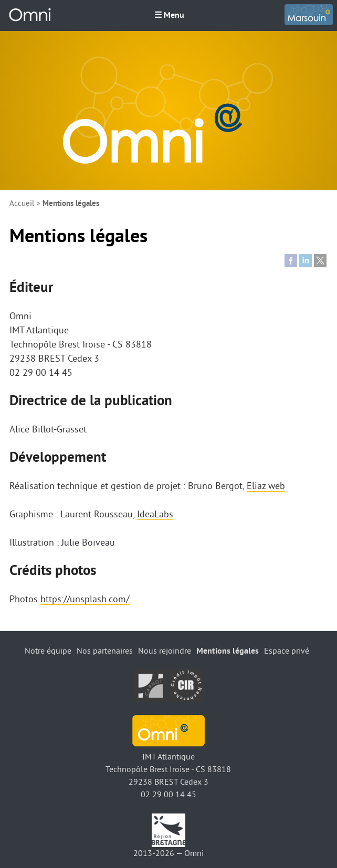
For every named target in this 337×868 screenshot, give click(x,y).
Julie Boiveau (88, 542)
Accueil (22, 204)
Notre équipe (48, 651)
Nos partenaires (105, 651)
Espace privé (287, 651)
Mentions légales (228, 651)
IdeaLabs (155, 514)
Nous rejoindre (165, 651)
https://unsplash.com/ (85, 599)
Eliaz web (266, 486)
